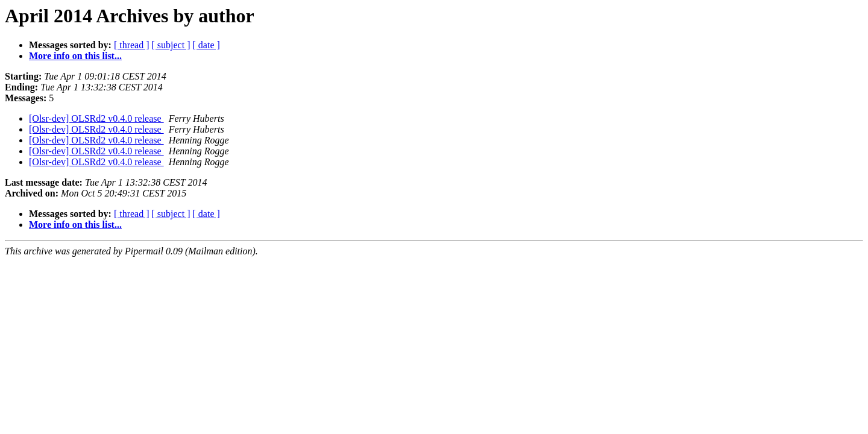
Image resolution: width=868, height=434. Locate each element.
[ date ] (206, 45)
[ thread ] (132, 45)
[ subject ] (171, 45)
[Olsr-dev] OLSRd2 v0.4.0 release (96, 118)
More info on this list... (75, 56)
